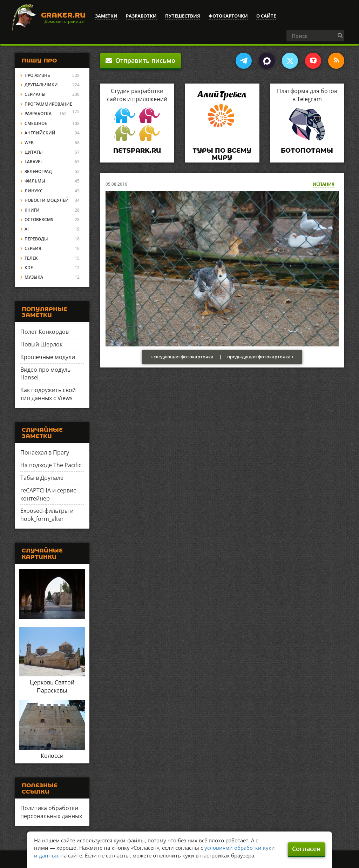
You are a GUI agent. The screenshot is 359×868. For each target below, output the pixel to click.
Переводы (36, 239)
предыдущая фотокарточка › (260, 357)
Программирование (48, 104)
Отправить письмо (140, 60)
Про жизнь (37, 75)
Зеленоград (38, 171)
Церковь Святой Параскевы (52, 686)
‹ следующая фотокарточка (182, 357)
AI (27, 229)
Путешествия (183, 16)
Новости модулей (47, 200)
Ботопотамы (307, 151)
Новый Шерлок (41, 344)
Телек (31, 258)
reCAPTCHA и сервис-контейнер (49, 494)
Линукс (34, 191)
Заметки (106, 16)
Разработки (141, 16)
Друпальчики (41, 85)
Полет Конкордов (45, 332)
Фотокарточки (228, 16)
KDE (29, 268)
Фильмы (35, 181)
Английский (40, 133)
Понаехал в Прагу (45, 452)
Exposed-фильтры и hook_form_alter (47, 515)
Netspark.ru (137, 151)
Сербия (33, 248)
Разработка (38, 114)
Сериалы (35, 94)
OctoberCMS (39, 220)
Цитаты (34, 152)
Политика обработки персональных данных (51, 812)
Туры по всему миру (222, 154)
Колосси (52, 756)
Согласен (306, 849)
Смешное (36, 123)
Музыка (34, 277)
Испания (324, 184)
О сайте (266, 16)
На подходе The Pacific (51, 465)
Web (29, 143)
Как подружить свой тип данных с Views (48, 394)
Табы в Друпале (42, 478)
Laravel (34, 162)
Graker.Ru (63, 15)
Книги (32, 210)
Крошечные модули (48, 357)
